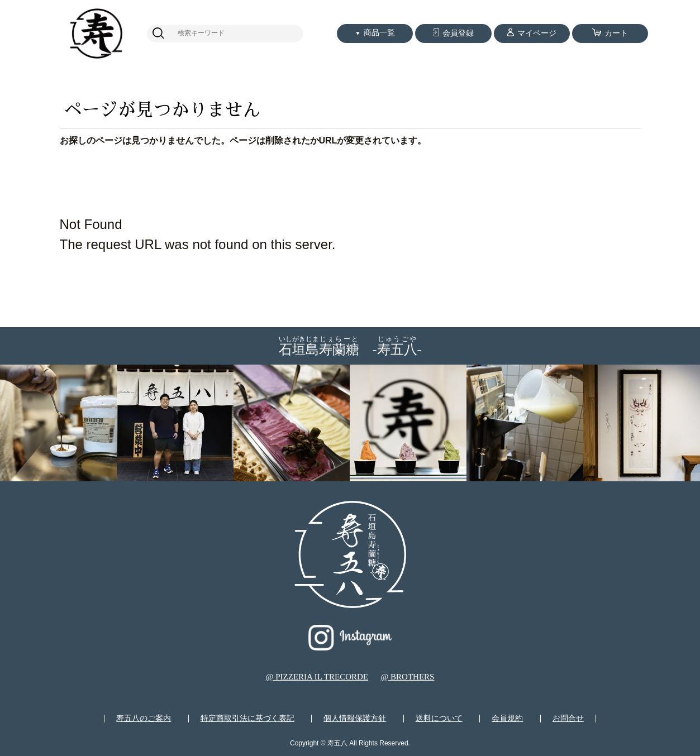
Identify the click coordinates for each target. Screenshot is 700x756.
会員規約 (507, 719)
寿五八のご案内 (144, 719)
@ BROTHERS (407, 677)
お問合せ (568, 719)
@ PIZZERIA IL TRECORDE (317, 677)
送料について (439, 719)
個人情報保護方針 (355, 719)
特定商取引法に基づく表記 (247, 719)
